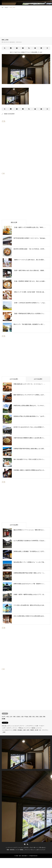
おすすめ (26, 848)
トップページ (9, 848)
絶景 (28, 730)
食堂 (4, 732)
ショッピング (15, 726)
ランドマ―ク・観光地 (30, 728)
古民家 (15, 730)
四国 (30, 717)
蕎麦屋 (32, 730)
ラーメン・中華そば (18, 728)
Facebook (25, 844)
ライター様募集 (19, 850)
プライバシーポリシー (30, 850)
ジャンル (4, 726)
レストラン (39, 728)
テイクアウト (30, 726)
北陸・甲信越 (25, 717)
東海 (37, 717)
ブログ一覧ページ (34, 848)
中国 (7, 717)
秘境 (25, 730)
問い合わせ (42, 848)
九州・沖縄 (13, 717)
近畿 (41, 717)
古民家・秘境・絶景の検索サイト (22, 856)
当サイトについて (41, 850)
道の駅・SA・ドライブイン (42, 730)
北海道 (18, 717)
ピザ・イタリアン (7, 728)
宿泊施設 (20, 730)
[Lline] (23, 48)
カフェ (9, 726)
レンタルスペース (7, 730)
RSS (27, 844)
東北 (34, 717)
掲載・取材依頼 (11, 850)
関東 (44, 717)
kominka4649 (11, 114)
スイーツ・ (23, 726)
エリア (3, 717)
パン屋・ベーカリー (39, 726)
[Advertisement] (26, 23)
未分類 (3, 719)
